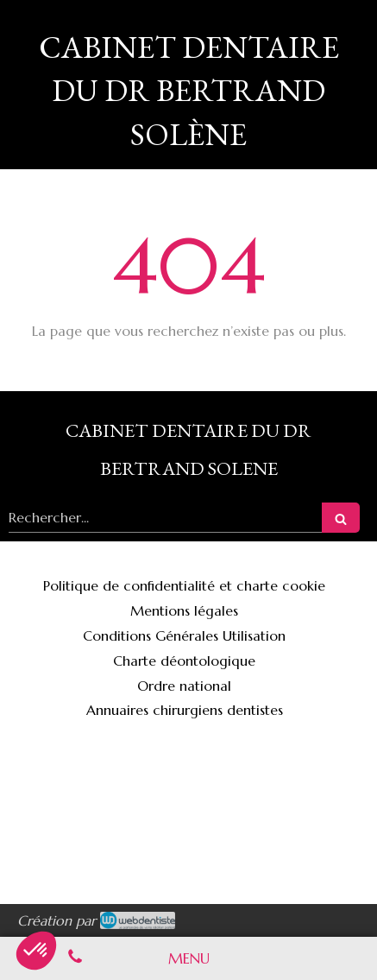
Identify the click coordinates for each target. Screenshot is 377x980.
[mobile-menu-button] (189, 958)
